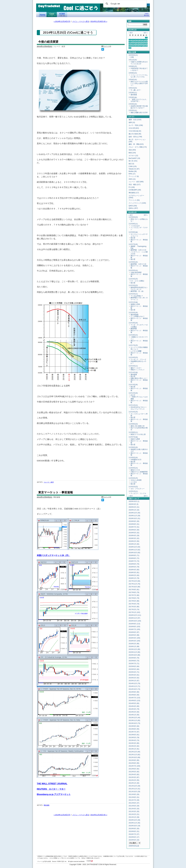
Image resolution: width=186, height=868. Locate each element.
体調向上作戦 (135, 304)
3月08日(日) (133, 73)
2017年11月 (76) (134, 584)
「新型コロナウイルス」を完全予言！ (139, 100)
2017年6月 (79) (134, 598)
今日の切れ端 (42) (135, 131)
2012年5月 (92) (134, 772)
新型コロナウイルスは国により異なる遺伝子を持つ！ (139, 83)
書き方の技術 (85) (135, 134)
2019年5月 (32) (134, 533)
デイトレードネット (43, 14)
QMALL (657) (133, 208)
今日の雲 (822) (134, 128)
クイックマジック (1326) (137, 203)
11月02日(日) (133, 487)
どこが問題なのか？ (138, 316)
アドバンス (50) (134, 200)
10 (133, 42)
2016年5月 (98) (134, 635)
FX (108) (132, 187)
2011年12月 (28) (134, 786)
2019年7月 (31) (134, 527)
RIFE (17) (132, 174)
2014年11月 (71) (134, 686)
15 (146, 42)
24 (133, 46)
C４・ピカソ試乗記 (137, 281)
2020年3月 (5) (133, 504)
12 (138, 42)
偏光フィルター (136, 368)
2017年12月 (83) (134, 581)
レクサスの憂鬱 (136, 351)
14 (144, 42)
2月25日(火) (133, 110)
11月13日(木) (133, 385)
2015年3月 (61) (134, 675)
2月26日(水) (133, 104)
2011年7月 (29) (134, 800)
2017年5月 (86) (134, 601)
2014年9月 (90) (134, 692)
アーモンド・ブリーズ (138, 360)
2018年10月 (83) (134, 553)
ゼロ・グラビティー (138, 489)
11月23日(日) (133, 285)
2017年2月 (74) (134, 609)
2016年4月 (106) (134, 638)
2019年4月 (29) (134, 536)
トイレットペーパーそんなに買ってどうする (139, 76)
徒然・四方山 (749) (135, 137)
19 (138, 44)
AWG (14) (132, 179)
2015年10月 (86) (134, 655)
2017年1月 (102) (134, 612)
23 (130, 46)
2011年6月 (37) (134, 803)
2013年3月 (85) (134, 743)
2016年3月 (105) (134, 641)
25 (135, 46)
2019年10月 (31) (134, 518)
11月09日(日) (133, 424)
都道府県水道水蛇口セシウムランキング (139, 288)
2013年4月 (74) (134, 740)
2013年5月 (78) (134, 738)
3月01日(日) (133, 88)
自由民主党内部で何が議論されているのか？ (139, 107)
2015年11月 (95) (134, 652)
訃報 (132, 57)
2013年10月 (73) (134, 723)
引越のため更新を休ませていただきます (139, 63)
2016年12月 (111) (135, 615)
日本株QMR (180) (135, 190)
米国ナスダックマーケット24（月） (53, 555)
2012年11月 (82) (134, 755)
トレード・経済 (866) (136, 182)
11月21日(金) (133, 302)
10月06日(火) (133, 55)
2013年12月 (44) (134, 718)
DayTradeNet (49, 6)
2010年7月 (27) (134, 834)
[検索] (125, 4)
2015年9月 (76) (134, 658)
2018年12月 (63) (134, 547)
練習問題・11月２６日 (138, 250)
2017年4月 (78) (134, 604)
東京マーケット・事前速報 (56, 492)
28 (144, 46)
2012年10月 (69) (134, 757)
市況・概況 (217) (135, 185)
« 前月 (131, 33)
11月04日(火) (133, 468)
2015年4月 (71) (134, 672)
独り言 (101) (133, 161)
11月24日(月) (133, 279)
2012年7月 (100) (134, 766)
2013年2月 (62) (134, 746)
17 (133, 44)
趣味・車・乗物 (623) (136, 144)
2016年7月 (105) (134, 629)
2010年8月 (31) (134, 831)
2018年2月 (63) (134, 575)
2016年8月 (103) (134, 627)
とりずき (134, 482)
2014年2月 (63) (134, 712)
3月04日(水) (133, 80)
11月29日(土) (133, 224)
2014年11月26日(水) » (99, 21)
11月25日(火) (133, 270)
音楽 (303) (132, 150)
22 (146, 44)
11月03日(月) (133, 478)
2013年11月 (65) (134, 720)
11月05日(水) (133, 458)
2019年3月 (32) (134, 538)
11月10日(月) (133, 412)
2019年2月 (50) (134, 541)
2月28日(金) (133, 97)
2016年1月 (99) (134, 646)
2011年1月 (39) (134, 817)
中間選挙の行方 (136, 460)
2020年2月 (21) (134, 507)
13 (141, 42)
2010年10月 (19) (134, 826)
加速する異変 (135, 439)
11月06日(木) (133, 447)
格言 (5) (131, 164)
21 (144, 44)
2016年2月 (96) (134, 644)
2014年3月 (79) (134, 709)
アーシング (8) (134, 176)
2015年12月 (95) (134, 649)
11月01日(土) (133, 491)
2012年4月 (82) (134, 775)
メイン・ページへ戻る (81, 21)
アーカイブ (135, 499)
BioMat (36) (133, 171)
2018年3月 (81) (134, 573)
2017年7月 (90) (134, 595)
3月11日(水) (133, 60)
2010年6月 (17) (134, 837)
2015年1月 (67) (134, 681)
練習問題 (134, 329)
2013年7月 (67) (134, 732)
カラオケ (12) (133, 156)
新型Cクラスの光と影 (138, 434)
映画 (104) (132, 153)
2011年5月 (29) (134, 806)
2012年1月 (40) (134, 783)
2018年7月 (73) (134, 561)
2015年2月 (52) (134, 678)
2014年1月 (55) (134, 715)
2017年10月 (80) (134, 587)
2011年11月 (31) (134, 789)
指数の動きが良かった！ (139, 378)
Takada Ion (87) (134, 169)
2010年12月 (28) (134, 820)
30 (130, 48)
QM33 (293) (133, 206)
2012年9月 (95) (134, 760)
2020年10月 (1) (134, 501)
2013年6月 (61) (134, 735)
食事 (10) (132, 122)
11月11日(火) (133, 405)
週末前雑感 (134, 315)
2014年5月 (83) (134, 703)
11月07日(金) (133, 437)
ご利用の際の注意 (146, 15)
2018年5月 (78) (134, 567)
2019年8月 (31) (134, 524)
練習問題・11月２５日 (138, 264)
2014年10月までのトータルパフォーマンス (139, 408)
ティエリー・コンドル (138, 493)
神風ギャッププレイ (138, 370)
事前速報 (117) (134, 193)
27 (141, 46)
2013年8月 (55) (134, 729)
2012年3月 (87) (134, 777)
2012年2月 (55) (134, 780)
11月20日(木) (133, 313)
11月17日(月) (133, 345)
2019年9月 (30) (134, 521)
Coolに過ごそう (52, 14)
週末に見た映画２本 (138, 426)
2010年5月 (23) (134, 840)
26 (138, 46)
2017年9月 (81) (134, 590)
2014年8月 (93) (134, 695)
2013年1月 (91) (134, 749)
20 (141, 44)
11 (135, 42)
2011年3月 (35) (134, 811)
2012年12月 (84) (134, 752)
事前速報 (47, 805)
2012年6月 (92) (134, 769)
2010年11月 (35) (134, 823)
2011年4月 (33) (134, 809)
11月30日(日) (133, 217)
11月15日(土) (133, 366)
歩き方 (133, 395)
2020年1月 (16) (134, 510)
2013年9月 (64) (134, 726)
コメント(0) (107, 46)
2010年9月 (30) (134, 829)
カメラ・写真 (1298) (136, 125)
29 (146, 46)
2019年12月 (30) (134, 513)
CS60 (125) (133, 166)
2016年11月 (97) (134, 618)
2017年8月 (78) (134, 592)
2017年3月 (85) (134, 607)
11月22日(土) (133, 294)
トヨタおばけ (135, 226)
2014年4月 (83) (134, 706)
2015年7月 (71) (134, 664)
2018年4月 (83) (134, 570)
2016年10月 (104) (135, 621)
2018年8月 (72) (134, 558)
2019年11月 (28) (134, 516)
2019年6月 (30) (134, 530)
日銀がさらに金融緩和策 (139, 472)
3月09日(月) (133, 66)
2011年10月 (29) (134, 792)
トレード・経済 (49, 482)
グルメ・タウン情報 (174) (138, 147)
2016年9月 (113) (134, 624)
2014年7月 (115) (134, 698)
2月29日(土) (133, 93)
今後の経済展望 (48, 42)
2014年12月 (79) (134, 683)
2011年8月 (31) (134, 797)
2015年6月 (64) (134, 666)
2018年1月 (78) (134, 578)
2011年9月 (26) (134, 794)
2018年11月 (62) (134, 550)
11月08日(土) (133, 432)
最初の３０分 (135, 470)
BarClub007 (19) (134, 158)
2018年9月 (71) (134, 555)
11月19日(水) (133, 323)
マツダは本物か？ (137, 296)
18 (135, 44)
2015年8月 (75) (134, 661)
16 (130, 44)
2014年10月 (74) (134, 689)
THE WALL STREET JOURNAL (52, 784)
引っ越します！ (136, 90)
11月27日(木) (133, 244)
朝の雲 (133, 238)
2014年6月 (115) (134, 701)
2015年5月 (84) (134, 669)
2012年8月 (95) (134, 763)
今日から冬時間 (136, 480)
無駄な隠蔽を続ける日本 (139, 113)
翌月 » (146, 33)
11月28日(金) (133, 232)
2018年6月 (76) (134, 564)
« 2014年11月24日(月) (62, 21)
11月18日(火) (133, 335)
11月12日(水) (133, 393)
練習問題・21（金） (138, 291)
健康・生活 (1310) (135, 120)
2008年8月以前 (134, 846)
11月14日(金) (133, 372)
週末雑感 (134, 95)
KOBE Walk (62, 14)
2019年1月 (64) (134, 544)
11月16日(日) (133, 357)
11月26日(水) (133, 262)
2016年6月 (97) (134, 632)
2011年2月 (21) (134, 814)
